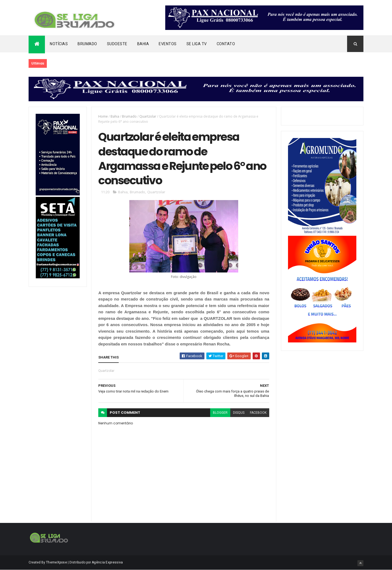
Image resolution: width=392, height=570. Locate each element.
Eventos (168, 44)
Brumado (87, 44)
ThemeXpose (56, 562)
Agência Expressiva (107, 562)
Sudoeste (117, 44)
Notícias (59, 44)
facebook (258, 413)
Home (103, 116)
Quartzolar (148, 116)
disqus (239, 413)
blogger (220, 413)
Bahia (143, 44)
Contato (226, 44)
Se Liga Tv (197, 44)
